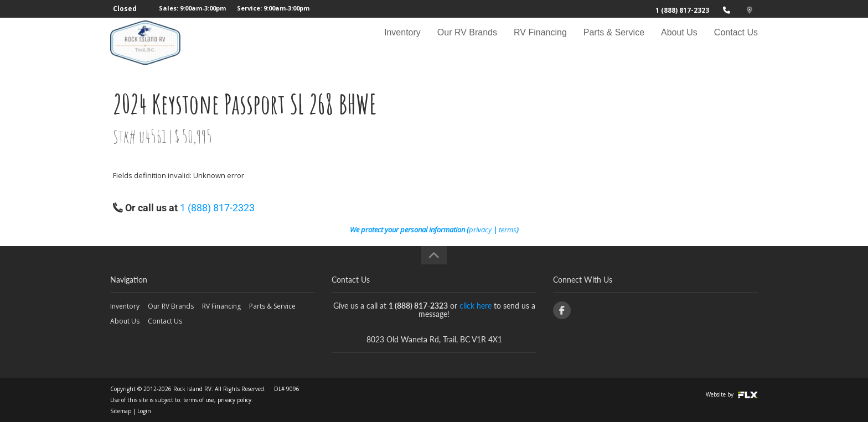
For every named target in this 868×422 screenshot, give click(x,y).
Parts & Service (614, 42)
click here (476, 306)
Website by (732, 394)
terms (508, 230)
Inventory (402, 42)
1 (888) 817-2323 (682, 10)
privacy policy (234, 400)
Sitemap (121, 411)
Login (144, 411)
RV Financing (540, 42)
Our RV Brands (467, 42)
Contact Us (736, 42)
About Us (679, 42)
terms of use (199, 400)
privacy (480, 230)
